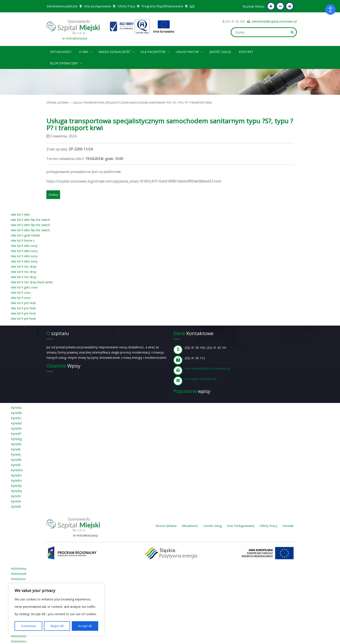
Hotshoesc (18, 579)
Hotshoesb (19, 574)
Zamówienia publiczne (62, 6)
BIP (192, 6)
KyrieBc (16, 418)
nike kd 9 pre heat (23, 303)
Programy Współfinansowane (162, 6)
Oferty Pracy (126, 6)
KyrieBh (16, 444)
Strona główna (58, 103)
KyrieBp (16, 486)
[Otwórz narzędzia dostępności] (330, 10)
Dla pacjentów (155, 51)
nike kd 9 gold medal (25, 235)
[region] (56, 609)
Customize (29, 626)
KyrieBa (16, 408)
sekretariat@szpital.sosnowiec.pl (274, 21)
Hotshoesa (19, 568)
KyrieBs (16, 501)
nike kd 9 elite (20, 214)
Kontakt (246, 52)
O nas (86, 51)
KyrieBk (16, 460)
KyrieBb (16, 413)
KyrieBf (16, 434)
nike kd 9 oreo (21, 293)
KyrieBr (16, 496)
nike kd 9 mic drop (24, 267)
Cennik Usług (212, 526)
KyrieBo (16, 480)
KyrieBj (16, 454)
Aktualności (61, 52)
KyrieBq (16, 491)
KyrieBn (16, 475)
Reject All (57, 626)
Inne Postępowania (241, 526)
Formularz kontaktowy (201, 379)
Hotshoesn (19, 636)
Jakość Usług (220, 52)
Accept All (85, 626)
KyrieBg (16, 439)
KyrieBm (17, 470)
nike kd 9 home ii (23, 240)
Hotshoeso (19, 641)
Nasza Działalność (117, 51)
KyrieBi (16, 449)
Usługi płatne (190, 51)
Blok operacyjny (66, 63)
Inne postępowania (98, 6)
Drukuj (53, 195)
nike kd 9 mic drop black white (32, 282)
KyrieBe (16, 428)
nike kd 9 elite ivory (24, 246)
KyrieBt (16, 506)
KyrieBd (16, 423)
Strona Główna (166, 526)
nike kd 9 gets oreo (24, 287)
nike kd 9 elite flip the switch (30, 220)
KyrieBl (16, 465)
